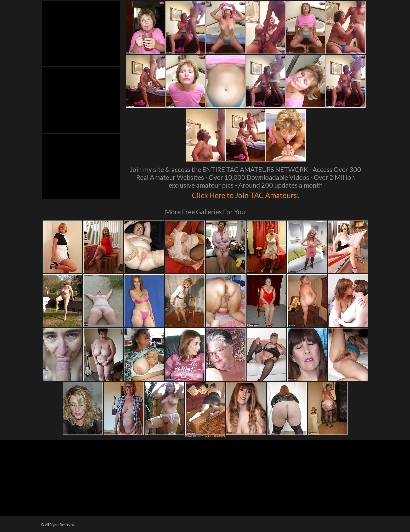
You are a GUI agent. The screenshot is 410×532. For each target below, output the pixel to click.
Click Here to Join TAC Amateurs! (246, 194)
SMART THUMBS (214, 436)
